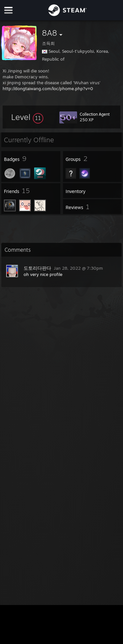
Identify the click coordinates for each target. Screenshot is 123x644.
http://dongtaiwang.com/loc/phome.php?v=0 (48, 88)
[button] (27, 117)
